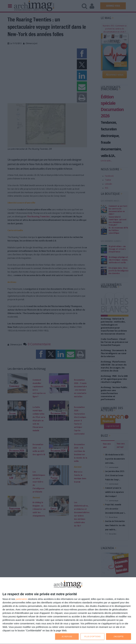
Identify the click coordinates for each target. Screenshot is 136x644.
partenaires (22, 599)
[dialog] (68, 611)
